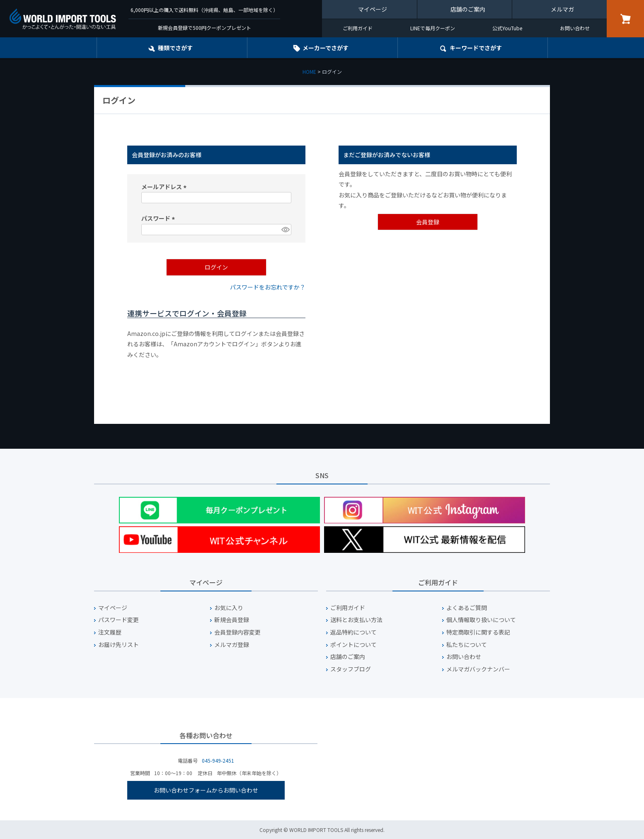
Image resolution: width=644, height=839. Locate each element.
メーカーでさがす (326, 48)
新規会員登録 (232, 620)
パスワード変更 (119, 620)
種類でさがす (175, 48)
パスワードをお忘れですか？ (268, 287)
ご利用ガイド (358, 28)
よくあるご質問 (467, 608)
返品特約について (353, 632)
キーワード (476, 48)
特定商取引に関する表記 (478, 632)
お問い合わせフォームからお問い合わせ (206, 790)
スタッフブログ (351, 669)
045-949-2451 (218, 760)
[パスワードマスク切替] (285, 230)
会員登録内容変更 (237, 632)
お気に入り (229, 608)
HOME (309, 72)
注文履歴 (110, 632)
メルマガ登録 (232, 645)
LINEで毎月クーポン (433, 28)
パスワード (159, 218)
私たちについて (467, 645)
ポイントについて (353, 645)
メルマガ (562, 9)
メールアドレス (165, 187)
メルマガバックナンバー (478, 669)
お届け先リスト (119, 645)
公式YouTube (507, 28)
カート (625, 19)
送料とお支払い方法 (356, 620)
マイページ (373, 9)
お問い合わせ (575, 28)
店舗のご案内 (468, 9)
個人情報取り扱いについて (481, 620)
